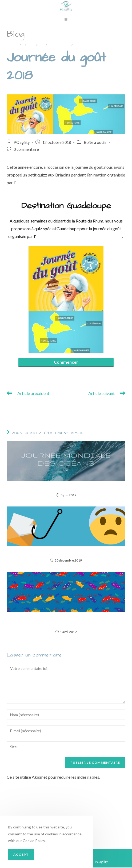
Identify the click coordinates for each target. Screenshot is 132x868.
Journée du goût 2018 (92, 45)
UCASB (23, 183)
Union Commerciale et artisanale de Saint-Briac (79, 237)
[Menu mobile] (66, 20)
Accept (21, 854)
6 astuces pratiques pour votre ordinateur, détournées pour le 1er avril (66, 621)
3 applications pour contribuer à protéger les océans (66, 487)
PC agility (22, 143)
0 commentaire (26, 150)
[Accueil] (12, 45)
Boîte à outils (95, 143)
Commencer (66, 362)
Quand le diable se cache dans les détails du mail (66, 553)
